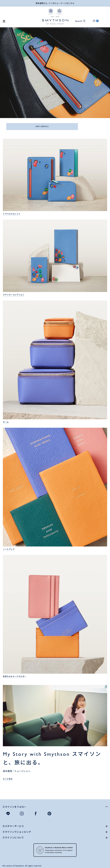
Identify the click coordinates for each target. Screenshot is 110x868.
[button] (78, 21)
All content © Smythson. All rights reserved (22, 866)
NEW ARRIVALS (42, 126)
